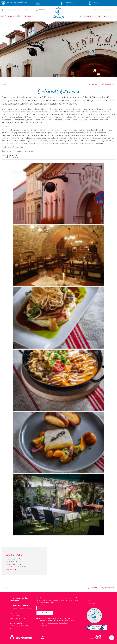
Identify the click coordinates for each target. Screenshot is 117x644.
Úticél (4, 16)
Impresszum (91, 598)
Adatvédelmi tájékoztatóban (58, 623)
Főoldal (28, 10)
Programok (85, 17)
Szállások (98, 17)
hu (95, 10)
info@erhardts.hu (13, 564)
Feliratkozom (45, 612)
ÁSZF (88, 601)
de (99, 10)
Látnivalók (29, 16)
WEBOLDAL (11, 569)
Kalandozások (15, 16)
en (97, 10)
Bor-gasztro (110, 17)
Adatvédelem (91, 604)
